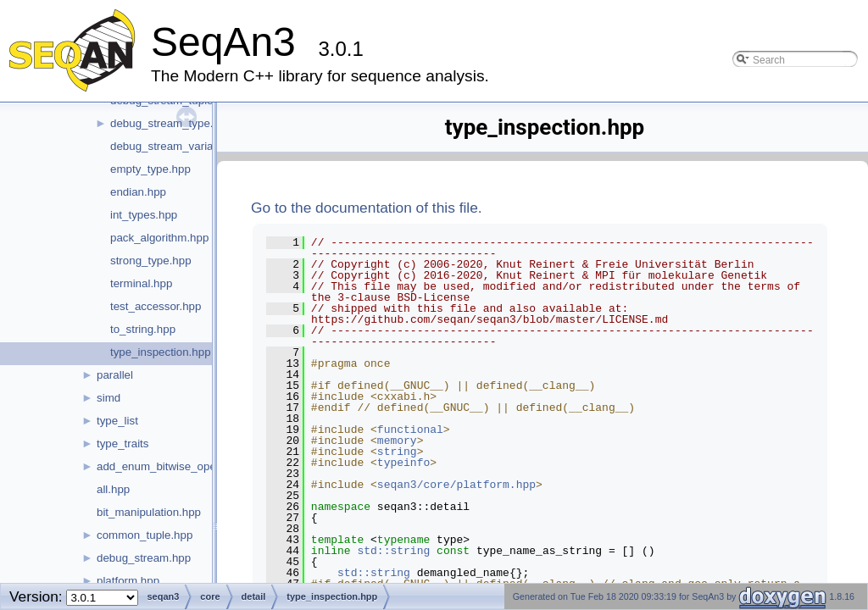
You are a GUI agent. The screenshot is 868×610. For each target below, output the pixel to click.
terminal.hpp (141, 283)
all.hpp (113, 489)
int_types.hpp (144, 215)
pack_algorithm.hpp (159, 238)
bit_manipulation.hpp (149, 512)
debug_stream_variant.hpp (178, 146)
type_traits (123, 444)
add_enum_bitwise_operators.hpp (182, 466)
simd (108, 398)
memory (397, 441)
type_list (117, 421)
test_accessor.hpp (156, 306)
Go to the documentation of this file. (367, 208)
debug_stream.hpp (144, 558)
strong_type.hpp (151, 261)
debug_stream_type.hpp (171, 123)
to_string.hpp (143, 329)
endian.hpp (138, 192)
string (397, 452)
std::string (393, 551)
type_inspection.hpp (161, 352)
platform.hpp (128, 581)
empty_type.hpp (150, 169)
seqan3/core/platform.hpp (456, 485)
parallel (115, 375)
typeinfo (403, 463)
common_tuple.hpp (145, 535)
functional (410, 430)
